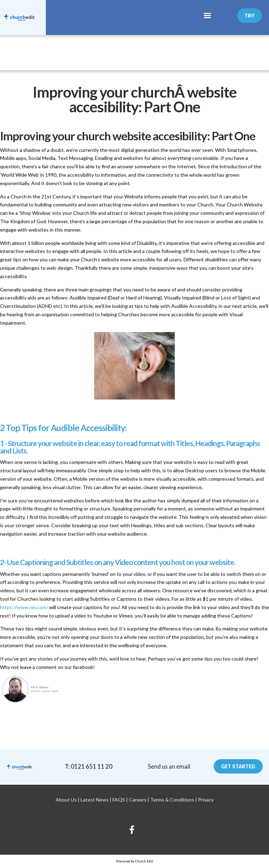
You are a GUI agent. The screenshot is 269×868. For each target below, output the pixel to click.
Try (250, 16)
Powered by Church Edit (134, 861)
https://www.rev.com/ (24, 607)
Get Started (238, 766)
